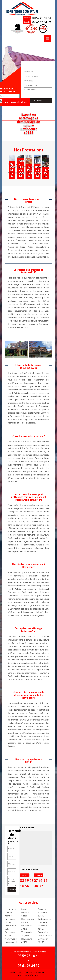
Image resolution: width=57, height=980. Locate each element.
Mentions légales (28, 975)
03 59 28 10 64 (42, 18)
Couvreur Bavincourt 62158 (43, 912)
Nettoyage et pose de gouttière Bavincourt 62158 (11, 916)
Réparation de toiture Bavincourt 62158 (28, 924)
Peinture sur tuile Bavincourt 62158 (10, 930)
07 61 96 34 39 (42, 22)
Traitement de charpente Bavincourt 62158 (45, 924)
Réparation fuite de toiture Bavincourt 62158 (45, 937)
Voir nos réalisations (16, 102)
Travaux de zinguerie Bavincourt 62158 (26, 937)
